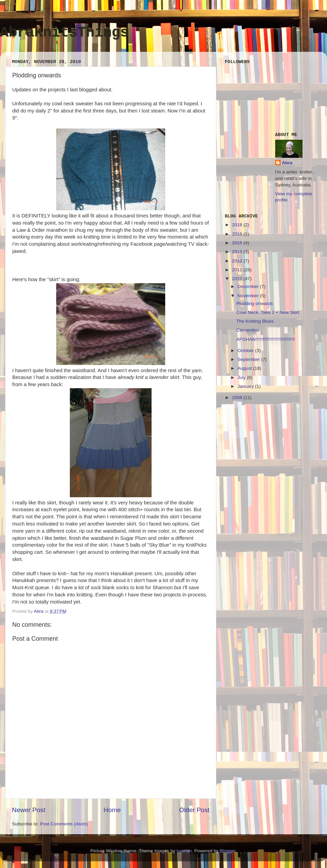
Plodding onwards (255, 303)
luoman (184, 851)
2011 (238, 270)
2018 (238, 225)
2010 (238, 279)
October (246, 351)
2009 (238, 398)
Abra (287, 163)
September (249, 359)
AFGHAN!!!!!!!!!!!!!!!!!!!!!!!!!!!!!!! (266, 339)
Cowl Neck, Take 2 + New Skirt (268, 312)
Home (112, 810)
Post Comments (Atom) (64, 824)
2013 (238, 252)
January (246, 386)
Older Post (194, 810)
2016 (238, 234)
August (245, 368)
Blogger (228, 851)
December (249, 286)
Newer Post (29, 810)
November (249, 296)
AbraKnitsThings (64, 33)
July (242, 377)
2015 (238, 243)
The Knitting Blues (255, 321)
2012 (238, 261)
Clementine (248, 330)
